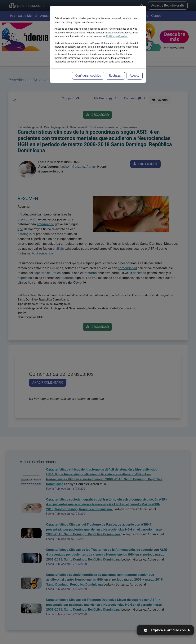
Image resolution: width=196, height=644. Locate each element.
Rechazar (115, 76)
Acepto (135, 76)
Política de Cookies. (117, 36)
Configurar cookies (88, 76)
